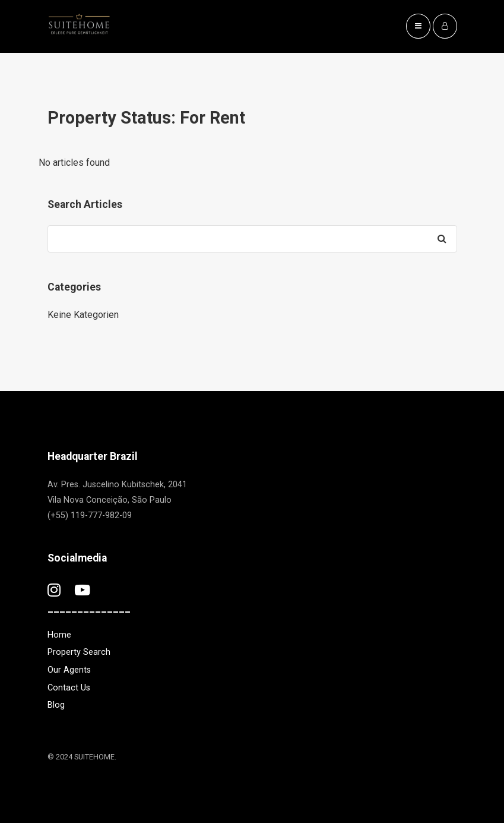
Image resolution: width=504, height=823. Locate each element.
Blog (56, 705)
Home (59, 635)
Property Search (79, 652)
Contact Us (69, 688)
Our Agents (69, 670)
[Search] (442, 239)
